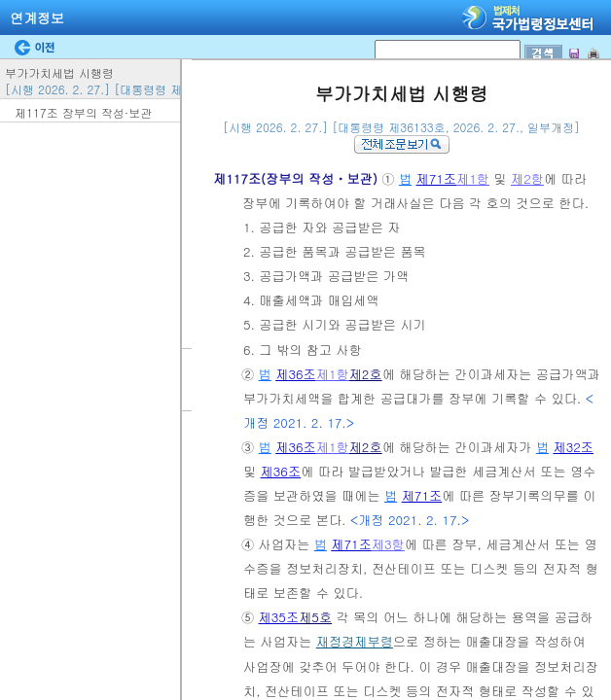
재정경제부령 (355, 641)
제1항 (473, 178)
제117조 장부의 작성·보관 (83, 112)
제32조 (573, 447)
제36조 (296, 374)
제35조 (279, 617)
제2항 (527, 178)
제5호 (315, 617)
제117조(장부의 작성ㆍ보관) (297, 178)
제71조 (436, 178)
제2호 (366, 374)
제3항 (388, 544)
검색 (6, 0)
